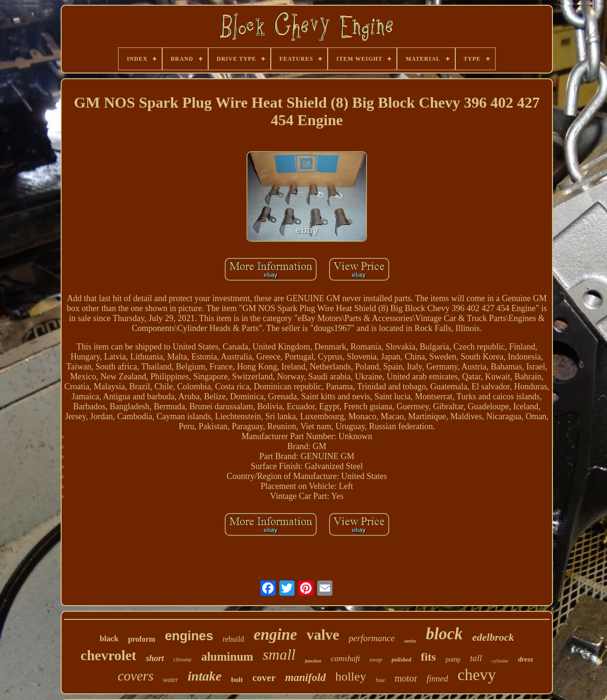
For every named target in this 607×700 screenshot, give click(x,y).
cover (264, 678)
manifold (305, 677)
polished (401, 660)
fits (428, 657)
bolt (237, 680)
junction (313, 661)
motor (406, 678)
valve (323, 635)
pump (453, 659)
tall (476, 658)
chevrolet (109, 655)
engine (276, 635)
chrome (183, 659)
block (444, 634)
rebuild (233, 639)
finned (437, 679)
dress (525, 659)
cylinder (500, 661)
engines (189, 636)
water (171, 680)
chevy (477, 675)
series (410, 641)
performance (372, 638)
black (109, 639)
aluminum (227, 657)
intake (205, 676)
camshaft (345, 659)
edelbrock (493, 637)
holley (351, 677)
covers (136, 676)
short (155, 658)
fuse (380, 680)
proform (142, 639)
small (279, 654)
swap (376, 659)
